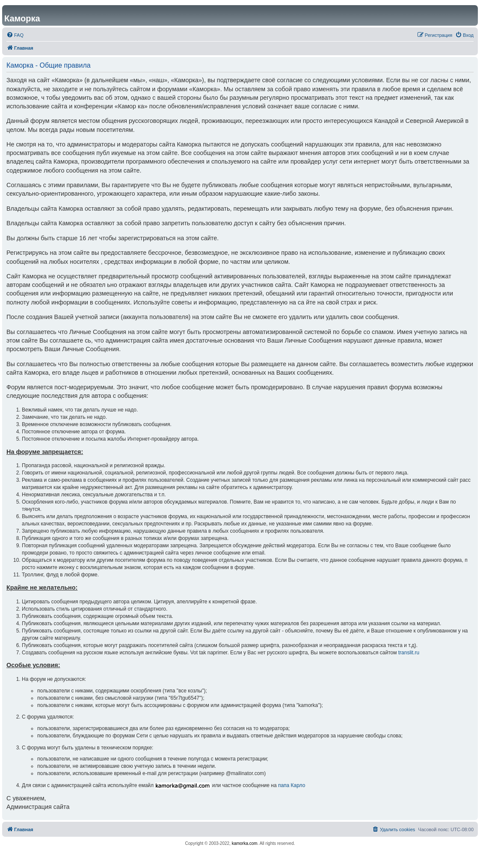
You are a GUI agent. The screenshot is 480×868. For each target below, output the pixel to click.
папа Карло (292, 785)
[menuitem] (15, 35)
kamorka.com (245, 843)
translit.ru (409, 653)
